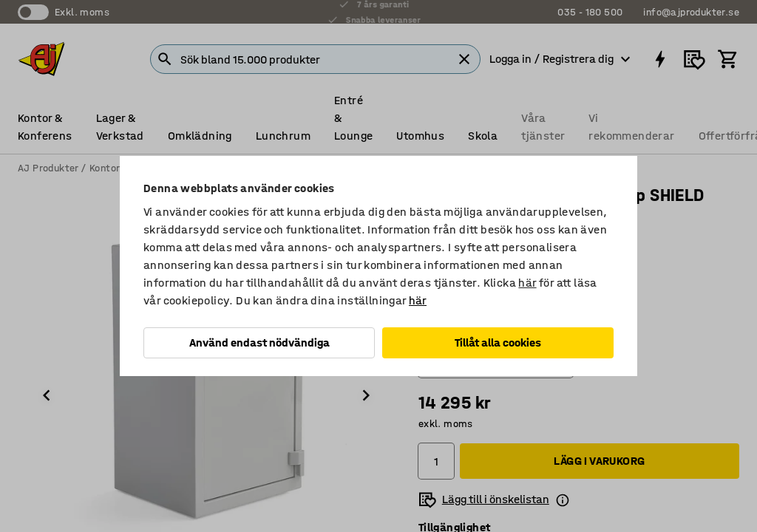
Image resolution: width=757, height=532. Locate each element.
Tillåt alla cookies (498, 342)
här (527, 283)
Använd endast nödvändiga (259, 342)
